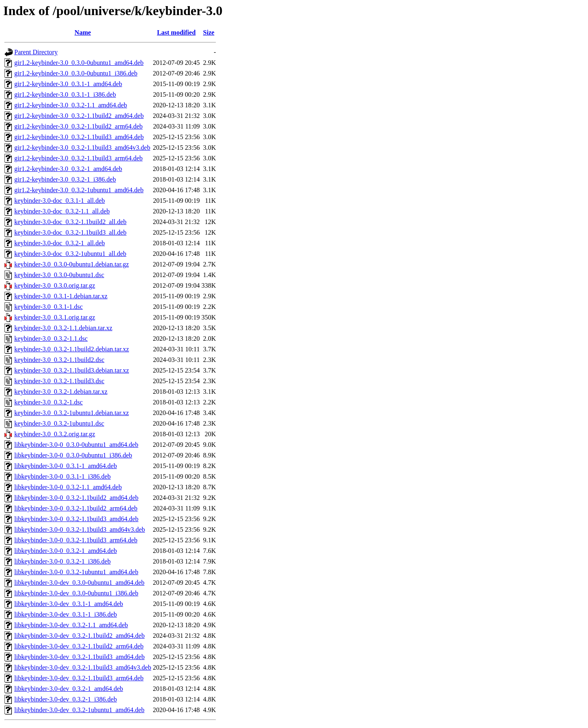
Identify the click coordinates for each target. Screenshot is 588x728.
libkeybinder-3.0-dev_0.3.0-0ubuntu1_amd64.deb (79, 583)
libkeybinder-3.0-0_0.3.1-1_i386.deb (62, 476)
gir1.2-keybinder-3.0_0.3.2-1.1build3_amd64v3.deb (82, 148)
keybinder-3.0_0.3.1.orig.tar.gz (55, 317)
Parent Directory (36, 52)
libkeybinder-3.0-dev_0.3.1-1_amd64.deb (69, 604)
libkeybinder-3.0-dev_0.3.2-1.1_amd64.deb (71, 625)
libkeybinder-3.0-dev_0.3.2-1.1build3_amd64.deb (79, 657)
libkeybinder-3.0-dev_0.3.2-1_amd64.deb (69, 689)
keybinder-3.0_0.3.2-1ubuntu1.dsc (59, 423)
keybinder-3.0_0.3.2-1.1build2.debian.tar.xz (72, 349)
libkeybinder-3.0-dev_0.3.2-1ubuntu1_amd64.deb (79, 710)
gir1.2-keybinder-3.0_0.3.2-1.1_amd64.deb (71, 105)
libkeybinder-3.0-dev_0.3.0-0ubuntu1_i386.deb (76, 593)
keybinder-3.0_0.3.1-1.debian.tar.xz (61, 296)
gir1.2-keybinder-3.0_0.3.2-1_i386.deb (65, 179)
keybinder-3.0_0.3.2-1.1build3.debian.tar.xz (72, 370)
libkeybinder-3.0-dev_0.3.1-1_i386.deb (66, 614)
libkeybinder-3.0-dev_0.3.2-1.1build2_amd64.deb (79, 636)
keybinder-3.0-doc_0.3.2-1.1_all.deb (62, 211)
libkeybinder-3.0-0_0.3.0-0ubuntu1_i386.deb (73, 455)
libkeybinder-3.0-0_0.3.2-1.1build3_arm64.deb (76, 540)
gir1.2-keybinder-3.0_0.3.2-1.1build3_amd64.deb (79, 137)
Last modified (176, 32)
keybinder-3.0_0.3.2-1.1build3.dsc (59, 381)
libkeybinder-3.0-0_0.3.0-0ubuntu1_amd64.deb (76, 445)
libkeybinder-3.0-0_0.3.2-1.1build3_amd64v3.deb (80, 529)
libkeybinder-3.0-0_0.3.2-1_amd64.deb (66, 551)
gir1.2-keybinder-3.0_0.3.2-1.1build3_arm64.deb (78, 158)
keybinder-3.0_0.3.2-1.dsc (49, 402)
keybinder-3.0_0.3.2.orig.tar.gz (55, 434)
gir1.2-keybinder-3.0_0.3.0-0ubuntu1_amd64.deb (79, 63)
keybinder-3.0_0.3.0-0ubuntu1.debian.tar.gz (72, 264)
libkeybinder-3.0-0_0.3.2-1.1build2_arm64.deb (76, 508)
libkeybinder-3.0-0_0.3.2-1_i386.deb (62, 561)
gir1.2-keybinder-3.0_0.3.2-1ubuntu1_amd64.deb (79, 190)
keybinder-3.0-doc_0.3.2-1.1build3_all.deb (70, 232)
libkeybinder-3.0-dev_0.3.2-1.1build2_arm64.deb (79, 646)
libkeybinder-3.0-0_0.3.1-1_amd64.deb (66, 466)
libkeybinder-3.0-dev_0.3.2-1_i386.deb (66, 699)
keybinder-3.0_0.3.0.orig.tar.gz (55, 285)
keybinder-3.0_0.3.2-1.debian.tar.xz (61, 392)
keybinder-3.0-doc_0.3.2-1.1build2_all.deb (70, 222)
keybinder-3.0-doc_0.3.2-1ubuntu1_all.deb (70, 254)
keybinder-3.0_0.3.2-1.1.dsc (51, 338)
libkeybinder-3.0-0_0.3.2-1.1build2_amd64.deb (76, 498)
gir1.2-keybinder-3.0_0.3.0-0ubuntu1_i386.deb (76, 73)
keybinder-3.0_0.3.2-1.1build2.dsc (59, 360)
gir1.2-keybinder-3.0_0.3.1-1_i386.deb (65, 94)
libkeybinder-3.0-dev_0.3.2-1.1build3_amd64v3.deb (83, 667)
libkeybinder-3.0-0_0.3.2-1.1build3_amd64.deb (76, 519)
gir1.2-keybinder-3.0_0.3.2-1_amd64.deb (68, 169)
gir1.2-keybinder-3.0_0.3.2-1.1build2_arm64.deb (78, 126)
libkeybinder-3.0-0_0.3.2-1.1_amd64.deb (68, 487)
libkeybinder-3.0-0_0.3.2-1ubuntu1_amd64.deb (76, 572)
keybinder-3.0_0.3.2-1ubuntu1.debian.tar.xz (72, 413)
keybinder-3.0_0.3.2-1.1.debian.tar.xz (63, 328)
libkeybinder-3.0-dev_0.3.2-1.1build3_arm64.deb (79, 678)
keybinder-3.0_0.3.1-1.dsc (49, 307)
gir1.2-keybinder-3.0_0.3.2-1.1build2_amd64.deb (79, 116)
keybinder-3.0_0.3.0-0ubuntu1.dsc (59, 275)
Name (83, 32)
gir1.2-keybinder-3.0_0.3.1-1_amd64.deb (68, 84)
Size (209, 32)
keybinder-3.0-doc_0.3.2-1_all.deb (60, 243)
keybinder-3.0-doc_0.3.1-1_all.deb (60, 201)
